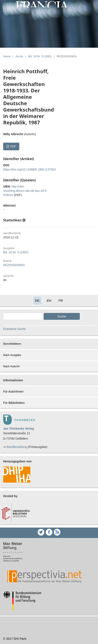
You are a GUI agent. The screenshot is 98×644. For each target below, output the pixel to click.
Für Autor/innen (13, 392)
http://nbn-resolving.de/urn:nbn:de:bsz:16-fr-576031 (25, 191)
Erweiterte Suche (15, 329)
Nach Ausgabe (12, 355)
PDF (13, 146)
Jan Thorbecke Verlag (19, 429)
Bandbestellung (17, 447)
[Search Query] (23, 316)
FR (61, 300)
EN (49, 300)
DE (37, 300)
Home (7, 56)
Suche (62, 316)
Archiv (20, 56)
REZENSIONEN (14, 265)
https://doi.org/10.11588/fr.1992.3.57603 (29, 169)
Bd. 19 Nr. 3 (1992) (40, 56)
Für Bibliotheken (14, 403)
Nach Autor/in (11, 366)
